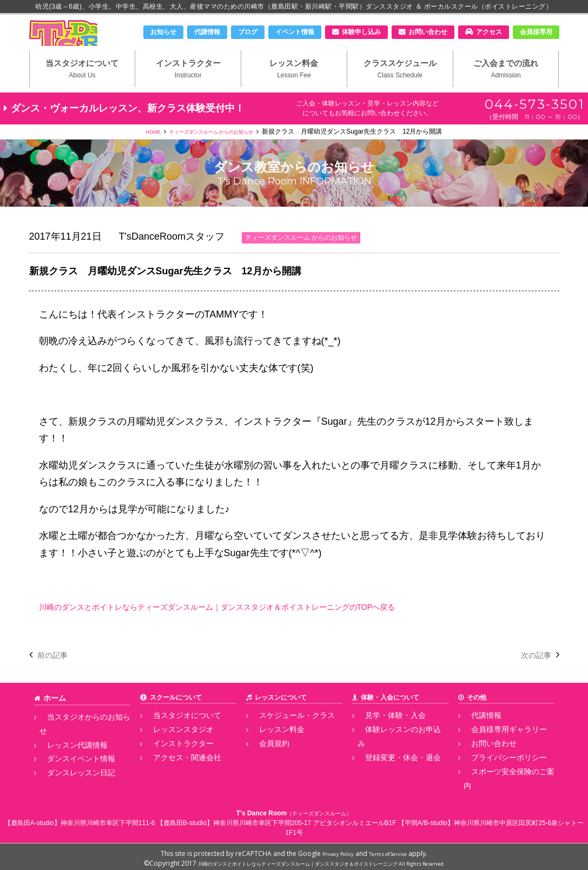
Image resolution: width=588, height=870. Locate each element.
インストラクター (188, 87)
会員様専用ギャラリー (496, 748)
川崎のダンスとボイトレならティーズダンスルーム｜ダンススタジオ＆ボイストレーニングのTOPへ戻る (268, 627)
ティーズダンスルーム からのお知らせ (213, 152)
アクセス (489, 32)
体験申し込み (361, 32)
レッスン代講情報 (65, 748)
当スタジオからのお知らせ (78, 735)
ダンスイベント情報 (69, 760)
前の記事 (57, 675)
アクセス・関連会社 (175, 772)
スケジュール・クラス (284, 735)
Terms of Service (393, 850)
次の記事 (532, 675)
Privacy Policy (332, 850)
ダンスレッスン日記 (69, 772)
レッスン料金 (294, 87)
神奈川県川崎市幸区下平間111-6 (108, 819)
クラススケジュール (400, 87)
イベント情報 (295, 32)
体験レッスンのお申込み (393, 748)
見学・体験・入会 (384, 735)
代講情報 (207, 32)
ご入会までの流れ (506, 87)
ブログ (248, 32)
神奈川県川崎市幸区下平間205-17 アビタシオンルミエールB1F (305, 819)
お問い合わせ (428, 32)
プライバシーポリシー (496, 772)
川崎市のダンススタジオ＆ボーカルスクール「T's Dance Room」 (86, 42)
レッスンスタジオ (171, 748)
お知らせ (163, 32)
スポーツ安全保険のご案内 (503, 783)
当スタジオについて (82, 87)
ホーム (53, 718)
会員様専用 (536, 32)
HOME (139, 152)
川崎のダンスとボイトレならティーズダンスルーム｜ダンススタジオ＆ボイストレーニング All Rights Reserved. (321, 859)
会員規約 (265, 760)
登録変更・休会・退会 (390, 760)
